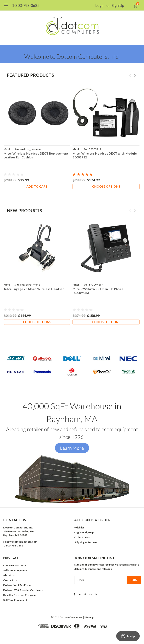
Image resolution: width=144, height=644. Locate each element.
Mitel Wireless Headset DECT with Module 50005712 (105, 155)
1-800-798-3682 (26, 5)
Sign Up (118, 5)
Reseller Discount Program (19, 595)
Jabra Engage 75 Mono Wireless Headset (34, 289)
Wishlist (79, 527)
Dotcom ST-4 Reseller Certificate (23, 590)
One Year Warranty (15, 565)
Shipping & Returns (86, 542)
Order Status (82, 537)
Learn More (72, 448)
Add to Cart (37, 186)
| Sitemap (88, 617)
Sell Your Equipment (15, 570)
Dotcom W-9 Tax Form (17, 585)
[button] (72, 366)
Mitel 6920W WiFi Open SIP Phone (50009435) (98, 291)
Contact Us (10, 580)
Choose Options (106, 186)
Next (135, 75)
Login (100, 5)
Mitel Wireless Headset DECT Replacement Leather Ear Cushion (36, 155)
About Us (9, 575)
